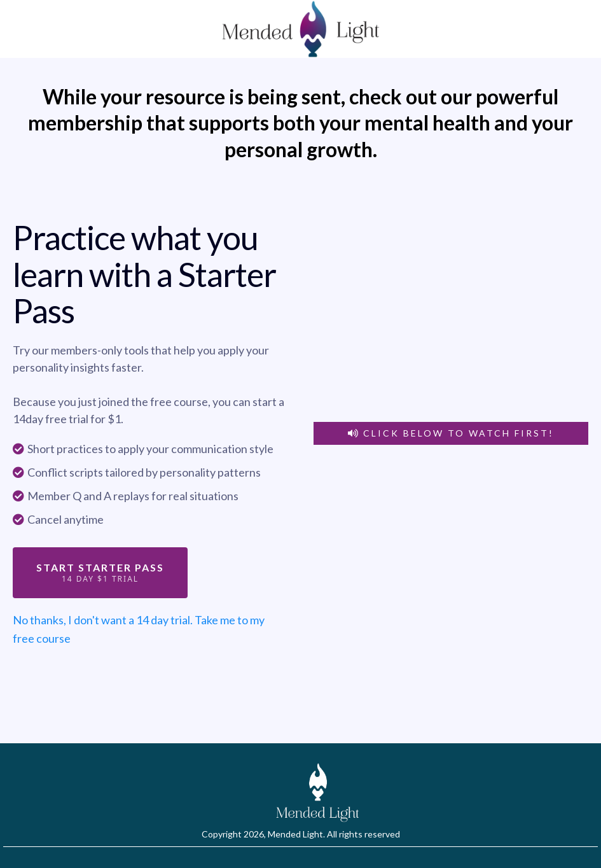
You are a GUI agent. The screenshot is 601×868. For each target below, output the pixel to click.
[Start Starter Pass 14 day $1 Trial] (100, 573)
